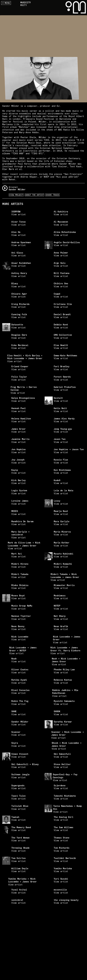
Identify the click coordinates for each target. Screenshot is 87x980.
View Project (16, 195)
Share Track (52, 195)
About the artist (34, 195)
